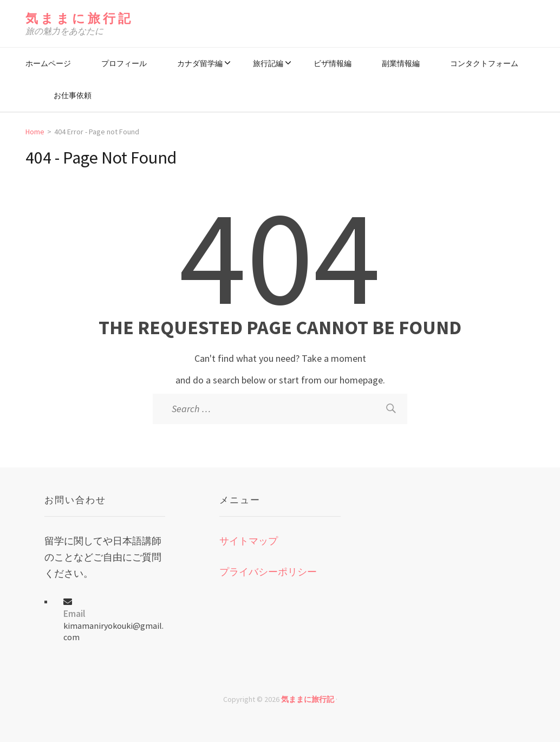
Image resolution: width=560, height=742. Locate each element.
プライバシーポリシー (268, 572)
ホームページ (48, 63)
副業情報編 (401, 63)
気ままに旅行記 (79, 18)
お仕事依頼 (73, 95)
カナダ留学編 (200, 63)
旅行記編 (268, 63)
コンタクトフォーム (484, 63)
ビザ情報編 (333, 63)
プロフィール (124, 63)
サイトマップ (249, 541)
